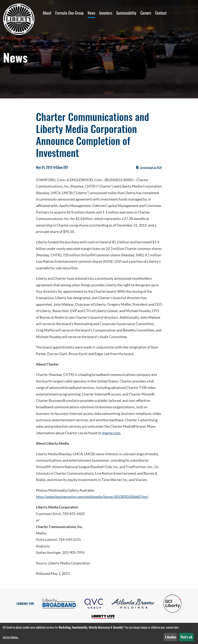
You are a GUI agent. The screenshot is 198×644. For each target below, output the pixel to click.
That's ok (186, 637)
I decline (171, 637)
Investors (106, 13)
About (47, 13)
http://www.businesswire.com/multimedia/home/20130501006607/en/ (92, 497)
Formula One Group (69, 13)
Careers (146, 13)
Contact (161, 13)
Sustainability (126, 13)
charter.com (111, 433)
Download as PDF (149, 167)
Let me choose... (11, 637)
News (91, 13)
